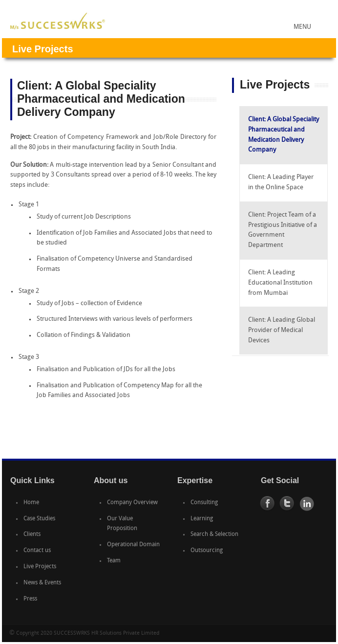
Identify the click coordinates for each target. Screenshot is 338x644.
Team (114, 561)
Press (30, 599)
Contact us (37, 551)
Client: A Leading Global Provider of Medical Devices (282, 330)
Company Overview (132, 503)
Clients (32, 534)
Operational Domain (133, 545)
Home (31, 503)
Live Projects (40, 567)
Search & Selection (214, 534)
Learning (202, 519)
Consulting (204, 503)
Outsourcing (207, 551)
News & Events (42, 583)
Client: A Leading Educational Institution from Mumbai (280, 283)
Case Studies (39, 519)
